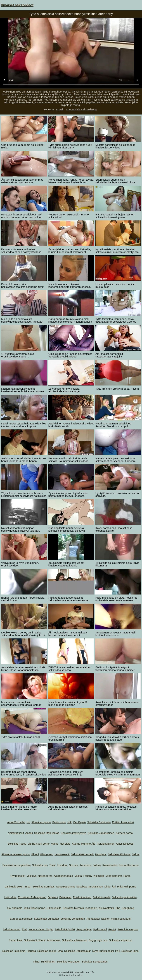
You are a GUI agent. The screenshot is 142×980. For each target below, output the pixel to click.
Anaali (60, 109)
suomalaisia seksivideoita (81, 109)
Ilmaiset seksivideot (17, 5)
